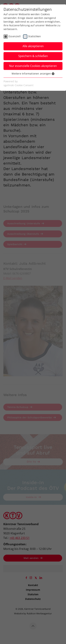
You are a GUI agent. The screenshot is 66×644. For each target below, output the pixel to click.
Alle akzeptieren (33, 46)
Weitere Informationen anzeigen (33, 74)
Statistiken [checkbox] (34, 36)
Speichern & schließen (33, 56)
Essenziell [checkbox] (15, 36)
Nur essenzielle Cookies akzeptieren (33, 66)
